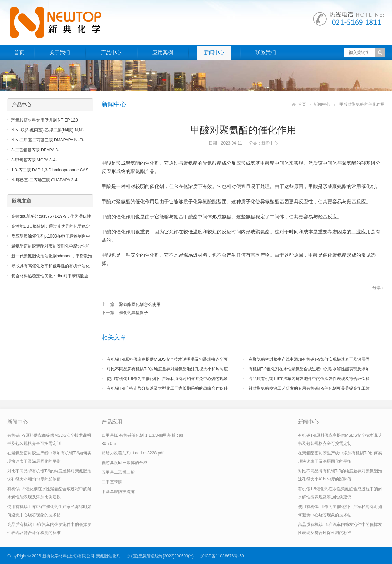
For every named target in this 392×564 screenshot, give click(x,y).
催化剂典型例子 (134, 313)
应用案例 (163, 52)
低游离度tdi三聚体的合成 (124, 463)
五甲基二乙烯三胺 (118, 472)
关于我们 (60, 52)
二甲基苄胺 (112, 482)
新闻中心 (214, 52)
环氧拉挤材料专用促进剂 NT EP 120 (45, 120)
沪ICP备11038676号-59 (222, 556)
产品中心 (111, 52)
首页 (19, 52)
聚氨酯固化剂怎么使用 (140, 304)
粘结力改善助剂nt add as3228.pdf (132, 453)
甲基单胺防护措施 (118, 492)
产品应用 (112, 422)
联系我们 (266, 52)
